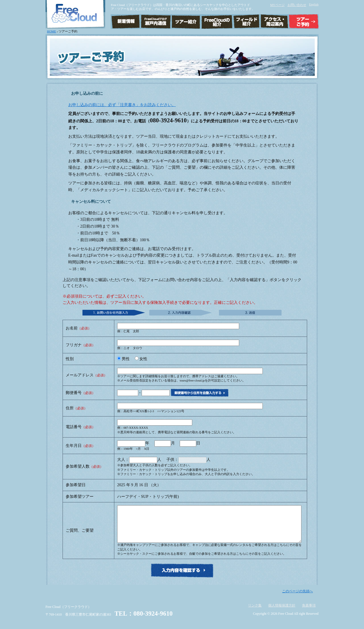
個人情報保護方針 (282, 612)
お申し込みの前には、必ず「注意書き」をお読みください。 (122, 105)
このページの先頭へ (297, 598)
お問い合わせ (297, 5)
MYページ (277, 5)
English (314, 4)
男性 (126, 359)
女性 (143, 359)
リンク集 (255, 612)
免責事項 (309, 612)
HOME (51, 31)
